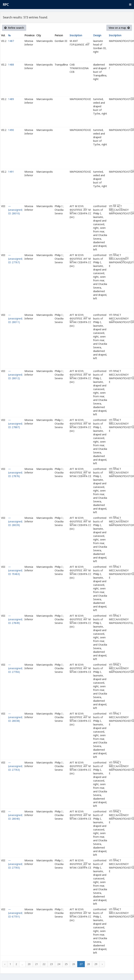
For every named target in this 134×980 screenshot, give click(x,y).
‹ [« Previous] (5, 964)
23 (51, 964)
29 (96, 964)
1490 (11, 130)
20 (29, 964)
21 (37, 964)
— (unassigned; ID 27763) (15, 766)
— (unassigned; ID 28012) (15, 375)
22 (44, 964)
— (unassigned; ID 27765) (15, 864)
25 (66, 964)
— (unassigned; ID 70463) (15, 570)
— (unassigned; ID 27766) (15, 668)
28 (88, 964)
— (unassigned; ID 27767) (15, 259)
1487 (11, 41)
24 (59, 964)
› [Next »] (102, 964)
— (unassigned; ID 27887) (15, 424)
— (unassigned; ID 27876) (15, 472)
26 (74, 964)
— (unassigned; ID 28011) (15, 318)
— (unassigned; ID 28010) (15, 210)
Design (97, 35)
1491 (11, 172)
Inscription (76, 35)
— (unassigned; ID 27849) (15, 619)
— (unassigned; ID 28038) (15, 717)
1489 (11, 99)
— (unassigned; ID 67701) (15, 913)
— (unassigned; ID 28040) (15, 815)
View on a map (119, 28)
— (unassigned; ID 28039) (15, 521)
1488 (11, 65)
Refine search (14, 28)
